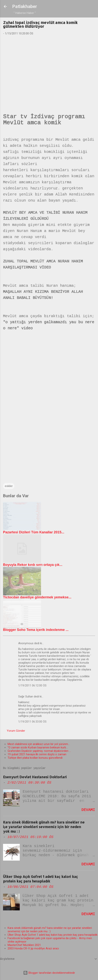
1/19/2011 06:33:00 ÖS (32, 722)
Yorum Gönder (16, 731)
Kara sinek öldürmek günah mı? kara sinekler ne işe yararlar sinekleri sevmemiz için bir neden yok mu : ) (44, 827)
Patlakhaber (25, 6)
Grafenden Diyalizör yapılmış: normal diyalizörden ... (39, 751)
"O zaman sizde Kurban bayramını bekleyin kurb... (38, 747)
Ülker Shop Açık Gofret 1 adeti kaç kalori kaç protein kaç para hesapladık (40, 879)
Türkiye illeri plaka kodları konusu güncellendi (35, 758)
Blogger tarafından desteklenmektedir (49, 973)
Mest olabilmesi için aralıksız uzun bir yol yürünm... (39, 744)
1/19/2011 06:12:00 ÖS (32, 685)
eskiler (9, 486)
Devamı (88, 810)
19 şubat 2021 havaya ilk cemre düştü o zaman (37, 754)
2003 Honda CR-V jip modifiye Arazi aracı (33, 948)
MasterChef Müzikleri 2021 (24, 945)
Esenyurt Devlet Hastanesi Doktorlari (35, 777)
